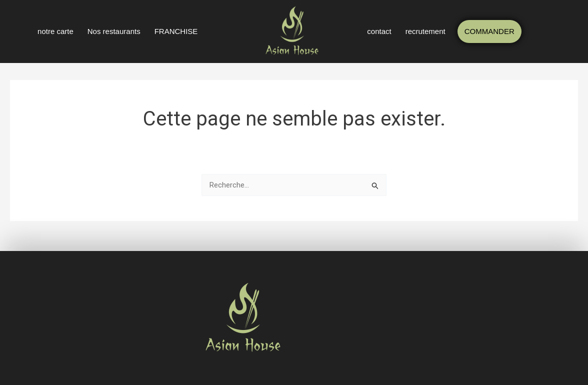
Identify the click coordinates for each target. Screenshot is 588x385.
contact (379, 31)
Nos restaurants (114, 31)
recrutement (425, 31)
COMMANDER (489, 31)
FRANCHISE (176, 31)
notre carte (55, 31)
